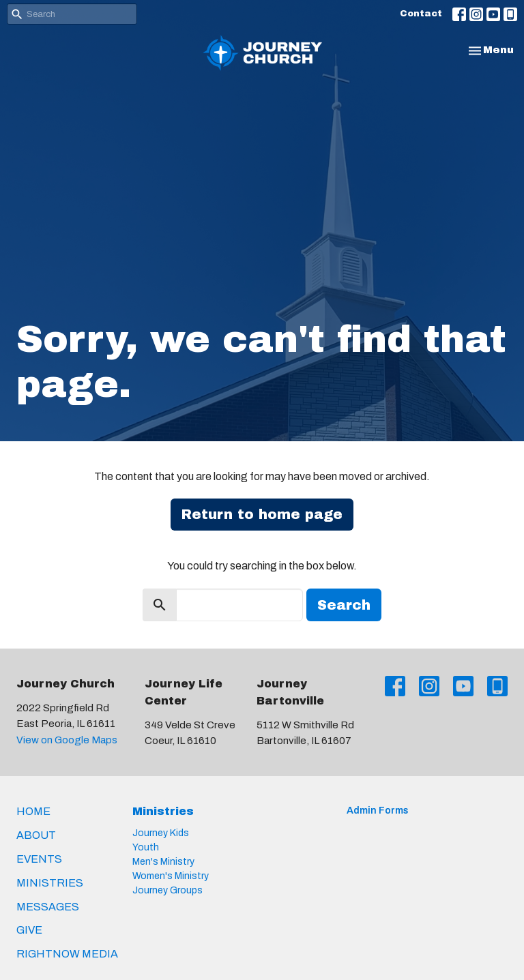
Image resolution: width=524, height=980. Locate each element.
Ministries (50, 883)
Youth (146, 847)
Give (29, 930)
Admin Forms (378, 811)
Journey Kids (161, 833)
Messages (48, 907)
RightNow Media (67, 954)
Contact (421, 14)
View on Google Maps (67, 740)
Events (39, 859)
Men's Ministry (163, 862)
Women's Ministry (171, 876)
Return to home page (262, 514)
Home (33, 811)
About (36, 835)
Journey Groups (168, 890)
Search (344, 605)
